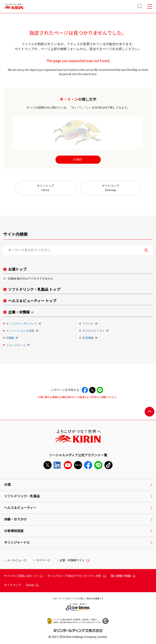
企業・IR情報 (22, 312)
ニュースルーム (18, 345)
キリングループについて (24, 324)
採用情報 (90, 338)
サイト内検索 (15, 234)
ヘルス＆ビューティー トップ (32, 301)
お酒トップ (17, 269)
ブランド (90, 324)
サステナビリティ (96, 331)
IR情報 (12, 338)
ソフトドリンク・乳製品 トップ (34, 290)
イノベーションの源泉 (23, 331)
